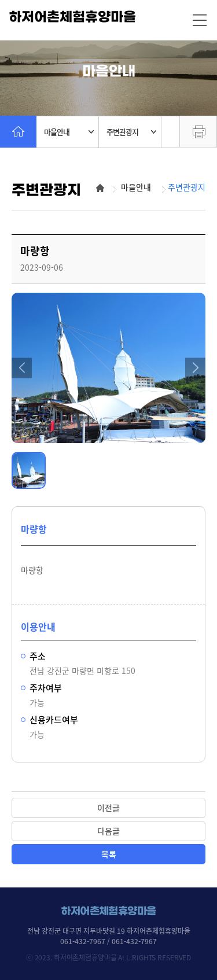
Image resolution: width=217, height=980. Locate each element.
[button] (22, 368)
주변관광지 (131, 132)
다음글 (108, 831)
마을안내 (69, 132)
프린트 (198, 131)
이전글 (108, 808)
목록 (109, 854)
